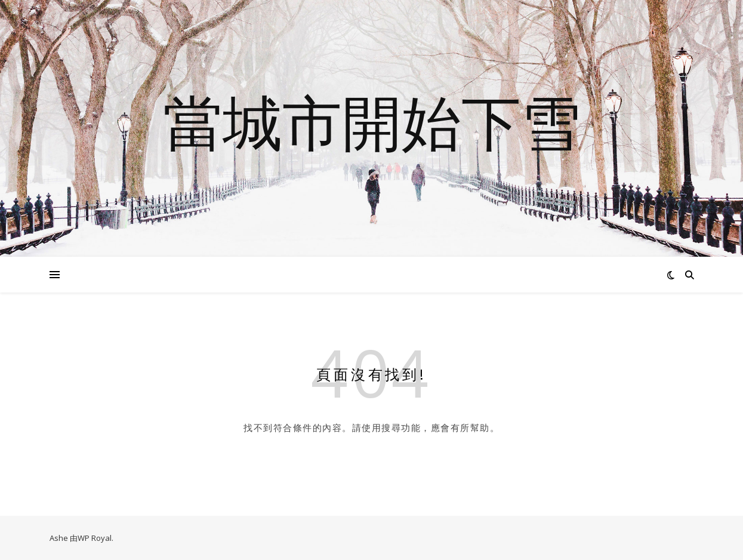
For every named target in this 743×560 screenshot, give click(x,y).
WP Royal (95, 538)
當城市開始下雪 (372, 121)
